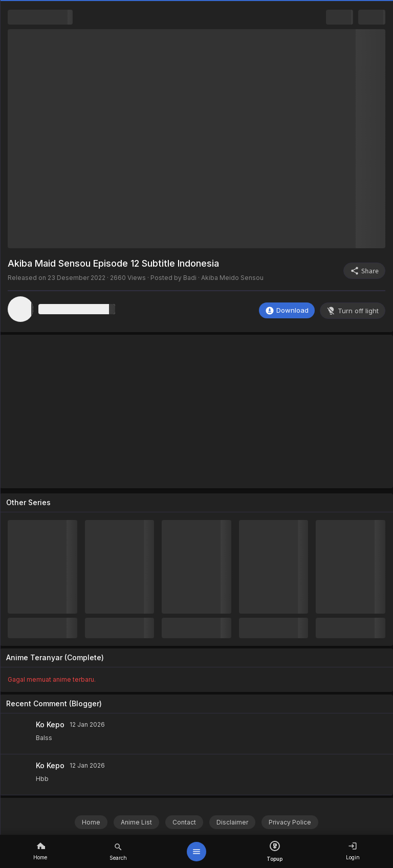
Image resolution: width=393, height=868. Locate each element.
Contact (184, 822)
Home (91, 822)
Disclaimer (232, 822)
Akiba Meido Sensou (232, 278)
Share (364, 271)
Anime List (136, 822)
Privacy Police (290, 822)
